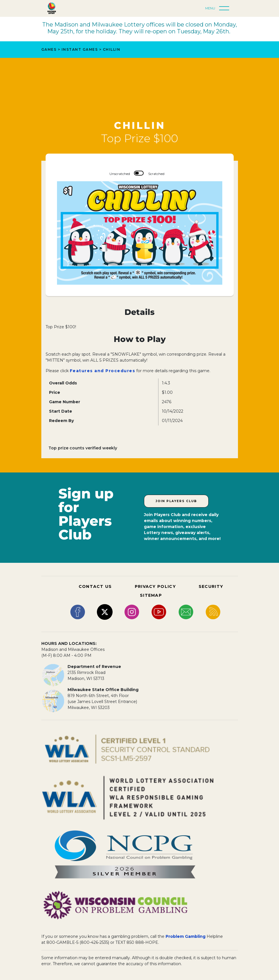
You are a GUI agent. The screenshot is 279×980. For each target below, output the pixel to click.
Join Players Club (176, 501)
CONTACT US (95, 586)
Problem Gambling (186, 936)
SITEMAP (151, 595)
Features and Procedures (103, 371)
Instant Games (80, 49)
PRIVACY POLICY (155, 586)
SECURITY (211, 586)
